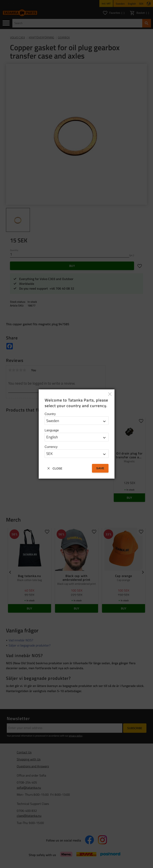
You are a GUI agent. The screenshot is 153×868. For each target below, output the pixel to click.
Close (58, 468)
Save (100, 468)
